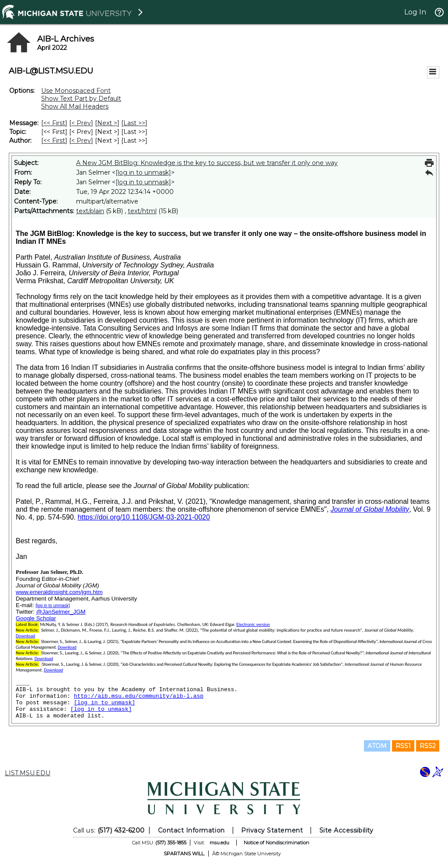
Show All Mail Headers (75, 106)
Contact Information (191, 830)
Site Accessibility (346, 830)
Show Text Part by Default (81, 98)
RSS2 (428, 746)
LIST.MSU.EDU (28, 773)
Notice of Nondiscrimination (276, 843)
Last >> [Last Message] (134, 123)
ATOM (377, 746)
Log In (415, 12)
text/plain (90, 211)
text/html (142, 211)
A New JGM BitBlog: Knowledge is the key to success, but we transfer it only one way (207, 163)
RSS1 (403, 746)
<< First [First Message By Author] (54, 141)
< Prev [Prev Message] (81, 123)
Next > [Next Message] (107, 123)
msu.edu (219, 843)
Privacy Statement (272, 830)
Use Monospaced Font (76, 91)
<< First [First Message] (54, 123)
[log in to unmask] (143, 172)
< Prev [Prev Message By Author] (81, 141)
